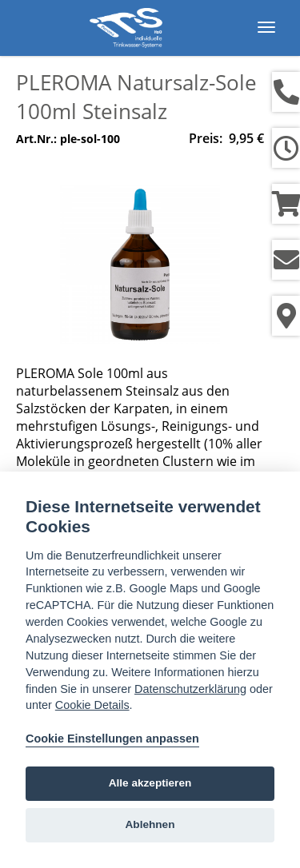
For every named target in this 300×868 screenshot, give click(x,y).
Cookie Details (92, 705)
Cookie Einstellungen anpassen (112, 739)
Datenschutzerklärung (190, 689)
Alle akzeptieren (150, 783)
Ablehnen (150, 824)
